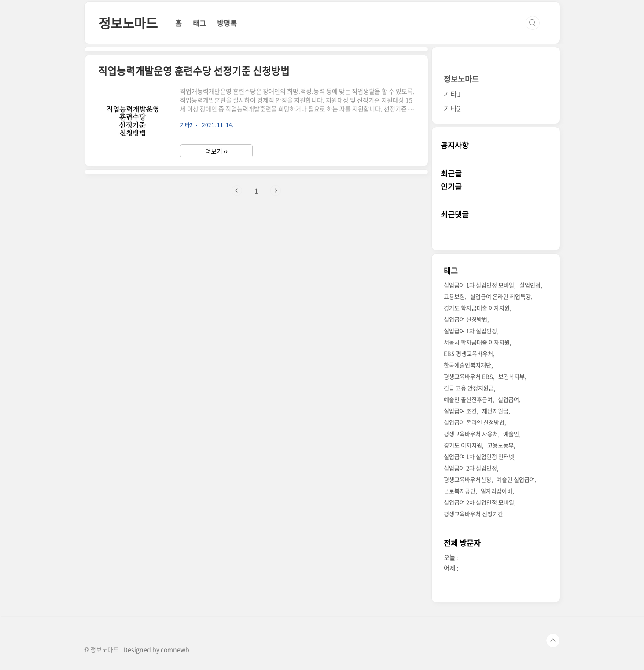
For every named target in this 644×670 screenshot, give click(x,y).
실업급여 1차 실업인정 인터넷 (479, 456)
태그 (199, 23)
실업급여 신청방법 (466, 319)
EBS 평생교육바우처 (468, 353)
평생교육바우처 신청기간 (473, 514)
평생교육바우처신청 (467, 479)
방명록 (227, 23)
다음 (276, 190)
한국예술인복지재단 (467, 365)
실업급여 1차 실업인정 (470, 331)
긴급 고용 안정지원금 (469, 388)
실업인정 (530, 285)
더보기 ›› (216, 151)
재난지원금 (495, 411)
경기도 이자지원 (463, 445)
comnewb (175, 649)
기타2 (452, 108)
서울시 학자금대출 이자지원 (477, 342)
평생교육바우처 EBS (468, 376)
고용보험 (454, 296)
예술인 (511, 434)
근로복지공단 (460, 491)
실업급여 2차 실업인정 (470, 468)
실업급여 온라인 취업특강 (500, 296)
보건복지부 (512, 376)
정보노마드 (128, 23)
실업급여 (508, 399)
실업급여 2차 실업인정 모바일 (479, 502)
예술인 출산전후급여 (468, 399)
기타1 (452, 94)
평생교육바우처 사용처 (471, 434)
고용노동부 (500, 445)
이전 (237, 190)
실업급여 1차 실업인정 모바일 (479, 285)
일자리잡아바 (497, 491)
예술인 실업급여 (516, 479)
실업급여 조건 (460, 411)
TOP (553, 641)
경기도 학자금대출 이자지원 (477, 308)
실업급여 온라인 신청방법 (474, 422)
